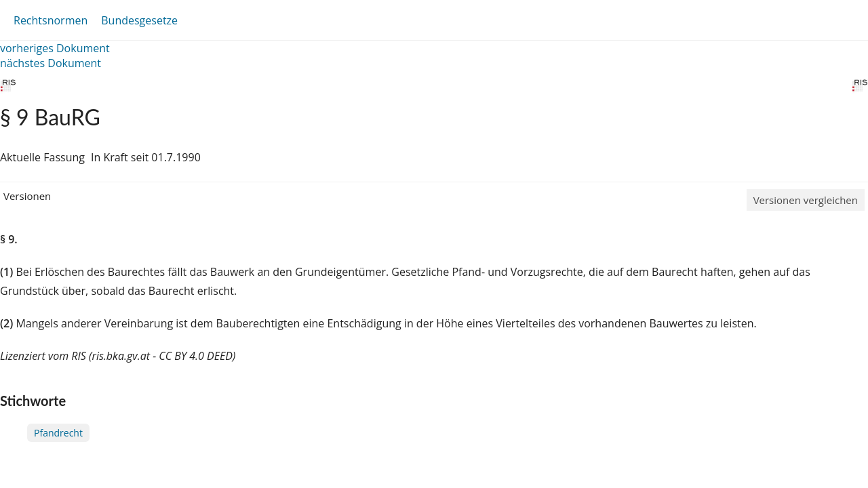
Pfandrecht (58, 433)
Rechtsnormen (51, 20)
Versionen (27, 196)
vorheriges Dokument (55, 48)
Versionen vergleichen (806, 200)
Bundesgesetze (139, 20)
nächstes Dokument (51, 63)
